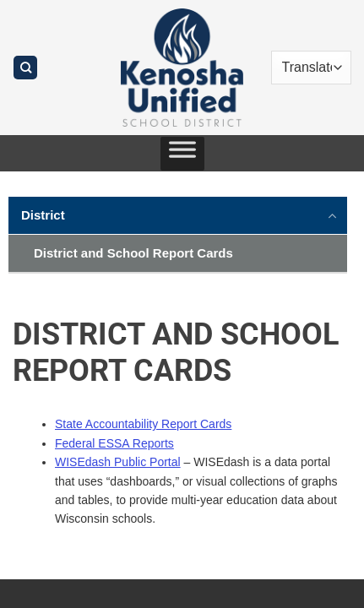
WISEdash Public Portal (118, 462)
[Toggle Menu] (182, 154)
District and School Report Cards (133, 253)
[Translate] (312, 68)
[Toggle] (333, 214)
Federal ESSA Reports (114, 443)
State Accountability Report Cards (143, 424)
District (43, 215)
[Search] (25, 68)
